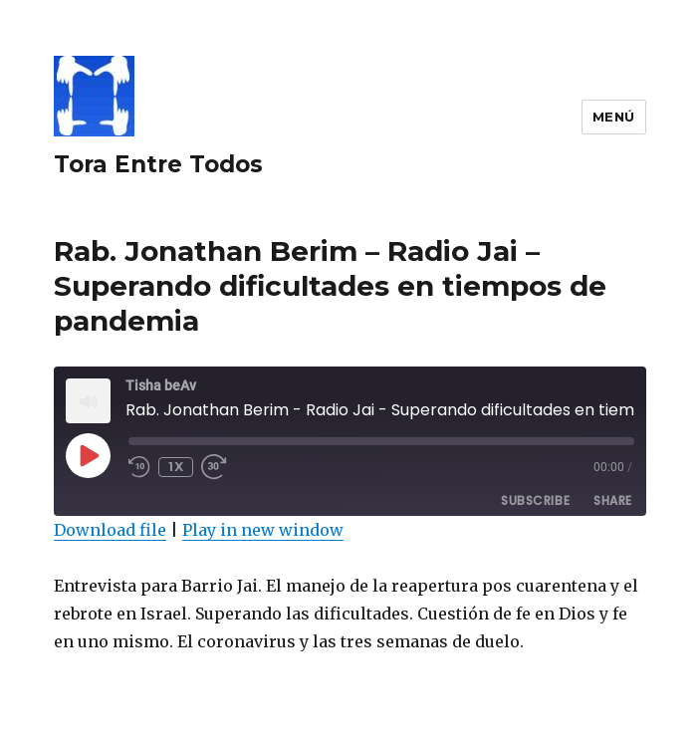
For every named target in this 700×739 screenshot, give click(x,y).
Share (613, 500)
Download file (110, 530)
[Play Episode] (88, 455)
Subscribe (535, 500)
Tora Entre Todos (158, 164)
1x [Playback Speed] (176, 467)
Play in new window (263, 530)
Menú (614, 117)
